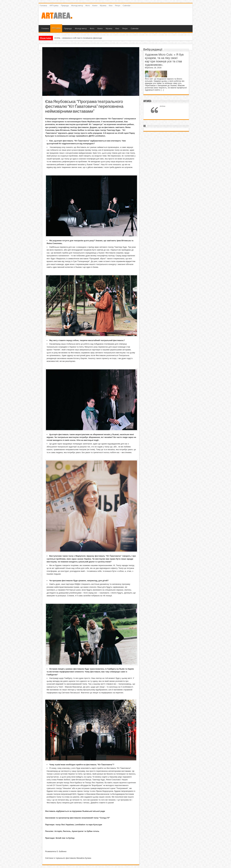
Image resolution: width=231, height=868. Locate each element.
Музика (103, 6)
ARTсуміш (54, 6)
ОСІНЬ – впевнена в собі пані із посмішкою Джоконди (78, 38)
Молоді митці (77, 6)
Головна (43, 6)
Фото (88, 6)
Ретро (117, 6)
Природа (65, 6)
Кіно (111, 6)
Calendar (127, 6)
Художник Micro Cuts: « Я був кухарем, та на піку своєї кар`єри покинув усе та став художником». (164, 60)
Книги (95, 6)
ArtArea (147, 101)
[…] (162, 90)
